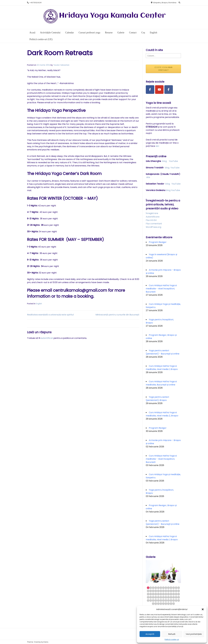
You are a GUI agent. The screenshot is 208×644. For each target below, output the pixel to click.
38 (176, 594)
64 (176, 600)
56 (156, 600)
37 (174, 594)
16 (153, 591)
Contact (133, 33)
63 (174, 600)
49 (171, 597)
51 (176, 597)
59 (163, 600)
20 (163, 591)
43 (156, 597)
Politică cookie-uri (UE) (41, 39)
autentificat (47, 338)
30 (156, 594)
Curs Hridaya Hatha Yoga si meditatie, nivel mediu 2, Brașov (162, 414)
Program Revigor (158, 242)
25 (176, 591)
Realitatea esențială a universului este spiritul (50, 315)
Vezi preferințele (194, 634)
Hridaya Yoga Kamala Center (112, 16)
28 (151, 594)
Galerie (121, 33)
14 (148, 591)
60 (166, 600)
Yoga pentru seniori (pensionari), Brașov (157, 399)
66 (153, 604)
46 (163, 597)
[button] (203, 609)
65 (179, 600)
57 (158, 600)
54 (151, 600)
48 (168, 597)
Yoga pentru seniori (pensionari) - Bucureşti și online (163, 352)
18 (158, 591)
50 (174, 597)
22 (168, 591)
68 (158, 604)
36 (171, 594)
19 (161, 591)
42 (153, 597)
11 (174, 588)
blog (164, 161)
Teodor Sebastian (61, 65)
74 (174, 604)
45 (161, 597)
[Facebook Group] (169, 90)
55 (153, 600)
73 (171, 604)
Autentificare (153, 217)
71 (166, 604)
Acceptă (150, 634)
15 (151, 591)
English (153, 33)
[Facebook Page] (150, 90)
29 (153, 594)
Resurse (109, 33)
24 (174, 591)
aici (157, 146)
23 (171, 591)
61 (168, 600)
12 (176, 588)
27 (148, 594)
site (148, 177)
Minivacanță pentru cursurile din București (117, 315)
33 (163, 594)
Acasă (32, 33)
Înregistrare (152, 213)
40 (148, 597)
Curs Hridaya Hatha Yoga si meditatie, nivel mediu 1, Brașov (162, 368)
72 (168, 604)
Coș (143, 33)
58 (161, 600)
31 (158, 594)
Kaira (46, 642)
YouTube (173, 161)
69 (161, 604)
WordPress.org (153, 227)
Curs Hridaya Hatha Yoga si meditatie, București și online (161, 383)
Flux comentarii (154, 224)
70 (163, 604)
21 (166, 591)
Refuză (172, 634)
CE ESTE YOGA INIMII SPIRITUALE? (163, 69)
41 (151, 597)
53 (148, 600)
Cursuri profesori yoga (89, 33)
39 (179, 594)
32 (161, 594)
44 (158, 597)
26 (179, 591)
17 (156, 591)
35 (168, 594)
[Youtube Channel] (159, 90)
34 (166, 594)
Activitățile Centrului (50, 33)
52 (179, 597)
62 (171, 600)
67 (156, 604)
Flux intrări (151, 220)
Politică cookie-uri (172, 639)
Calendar (69, 33)
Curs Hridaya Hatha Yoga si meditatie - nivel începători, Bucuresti (161, 289)
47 (166, 597)
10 (171, 588)
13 (179, 588)
